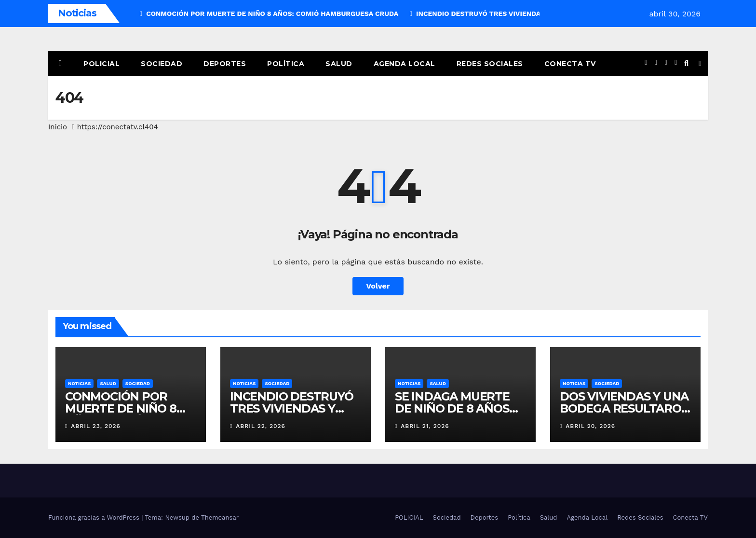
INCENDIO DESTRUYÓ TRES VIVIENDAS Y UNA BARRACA (292, 408)
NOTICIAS (79, 383)
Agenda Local (405, 64)
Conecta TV (570, 64)
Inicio (58, 127)
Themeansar (220, 517)
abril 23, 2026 (96, 426)
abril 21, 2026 (425, 426)
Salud (339, 64)
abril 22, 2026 (261, 426)
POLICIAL (101, 64)
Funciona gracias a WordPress (95, 517)
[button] (686, 63)
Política (286, 64)
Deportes (225, 64)
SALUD (108, 383)
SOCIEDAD (138, 383)
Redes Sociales (490, 64)
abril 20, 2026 (590, 426)
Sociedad (162, 64)
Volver (378, 286)
